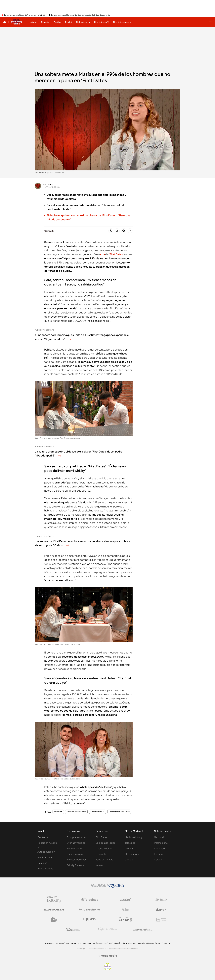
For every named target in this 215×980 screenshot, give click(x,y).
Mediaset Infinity (134, 837)
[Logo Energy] (161, 910)
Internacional (161, 843)
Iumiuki (100, 865)
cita (103, 254)
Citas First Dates (97, 812)
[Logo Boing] (125, 910)
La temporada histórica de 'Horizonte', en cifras (25, 15)
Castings (42, 863)
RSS (158, 943)
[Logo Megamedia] (109, 956)
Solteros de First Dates (76, 812)
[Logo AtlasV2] (72, 930)
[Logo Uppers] (90, 919)
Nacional (159, 837)
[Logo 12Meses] (161, 920)
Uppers (129, 859)
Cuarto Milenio (104, 848)
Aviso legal (50, 943)
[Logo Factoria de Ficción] (90, 910)
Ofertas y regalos (76, 843)
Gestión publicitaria (146, 943)
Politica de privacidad (87, 943)
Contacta (43, 837)
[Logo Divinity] (161, 900)
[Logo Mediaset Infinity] (54, 900)
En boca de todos (106, 843)
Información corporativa (66, 943)
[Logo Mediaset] (107, 887)
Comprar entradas (77, 837)
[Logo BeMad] (54, 919)
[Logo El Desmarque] (54, 910)
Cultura (158, 859)
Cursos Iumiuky (75, 854)
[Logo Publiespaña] (107, 929)
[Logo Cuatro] (125, 900)
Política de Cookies (128, 943)
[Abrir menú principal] (210, 22)
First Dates (47, 184)
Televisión (58, 812)
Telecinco (130, 843)
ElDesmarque (132, 854)
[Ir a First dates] (16, 22)
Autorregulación (46, 852)
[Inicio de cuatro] (5, 22)
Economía (160, 854)
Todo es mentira (105, 859)
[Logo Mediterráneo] (143, 929)
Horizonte (101, 854)
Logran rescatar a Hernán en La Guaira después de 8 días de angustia (80, 15)
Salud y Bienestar (76, 865)
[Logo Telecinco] (90, 900)
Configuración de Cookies (108, 943)
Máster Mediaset (46, 868)
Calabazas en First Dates (119, 812)
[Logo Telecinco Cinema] (125, 920)
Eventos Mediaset (76, 859)
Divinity (129, 848)
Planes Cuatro (74, 848)
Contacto (166, 943)
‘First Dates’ (116, 254)
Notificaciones (45, 857)
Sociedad (159, 848)
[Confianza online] (108, 969)
